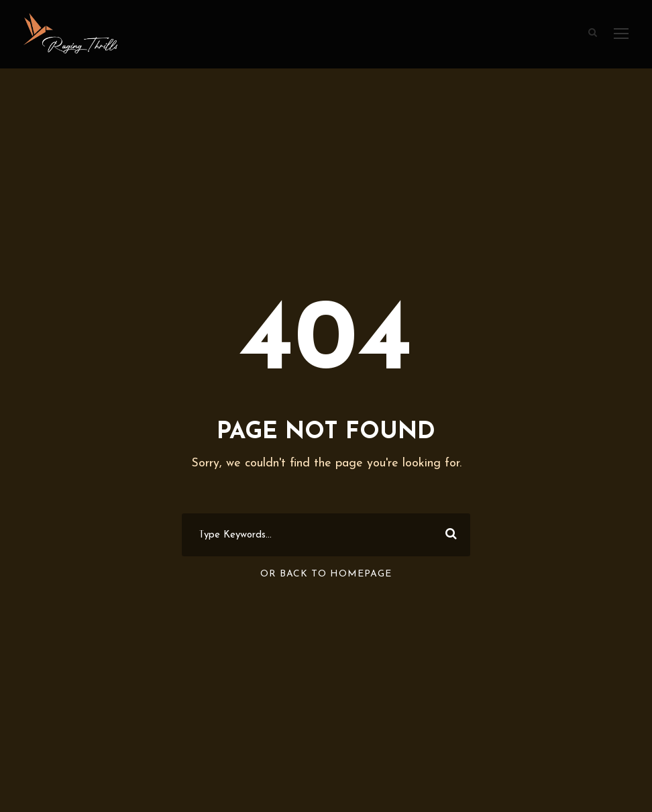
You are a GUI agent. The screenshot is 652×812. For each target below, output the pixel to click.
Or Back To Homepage (326, 574)
